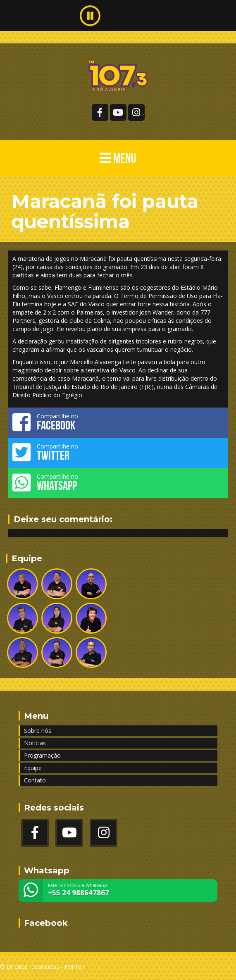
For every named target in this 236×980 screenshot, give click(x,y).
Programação (42, 755)
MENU (118, 158)
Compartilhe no (118, 422)
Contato (35, 780)
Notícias (35, 743)
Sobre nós (38, 731)
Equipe (33, 768)
